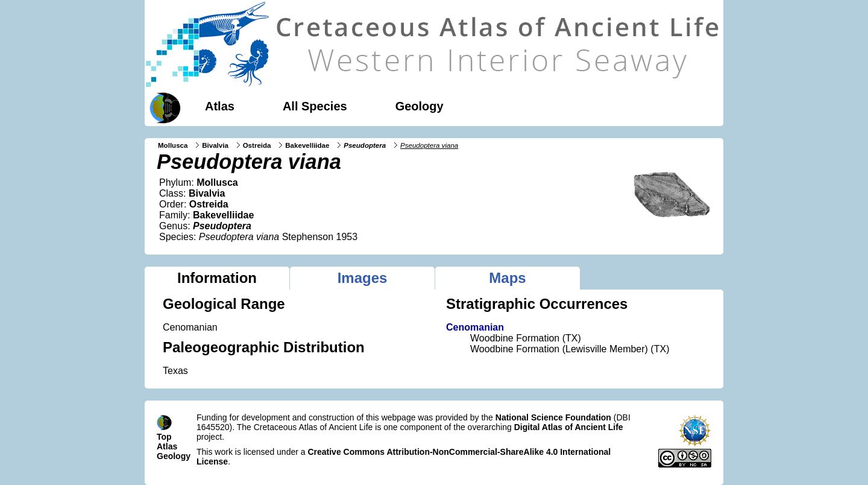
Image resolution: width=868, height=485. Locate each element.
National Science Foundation (553, 417)
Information (217, 278)
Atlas (220, 106)
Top (164, 437)
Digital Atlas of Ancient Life (569, 427)
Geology (420, 106)
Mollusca (173, 145)
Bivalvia (215, 145)
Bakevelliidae (307, 145)
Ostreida (257, 145)
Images (363, 278)
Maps (507, 278)
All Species (315, 106)
